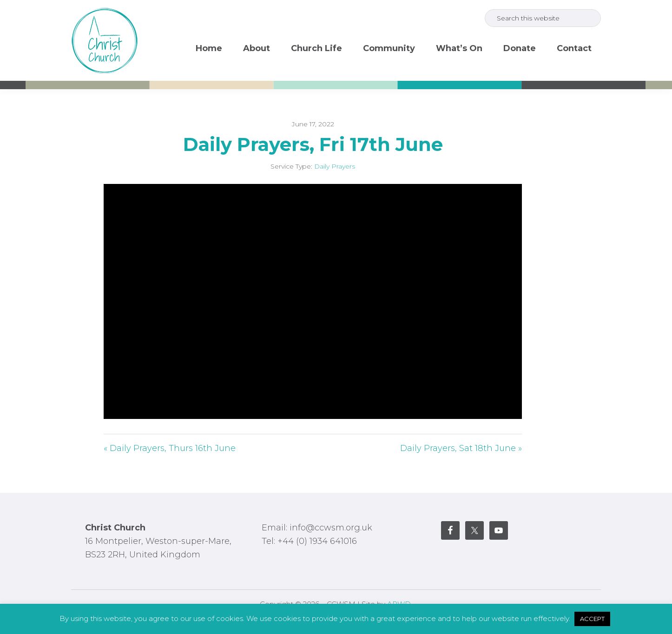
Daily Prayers (335, 166)
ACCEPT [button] (592, 619)
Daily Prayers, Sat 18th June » (461, 448)
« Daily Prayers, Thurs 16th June (170, 448)
